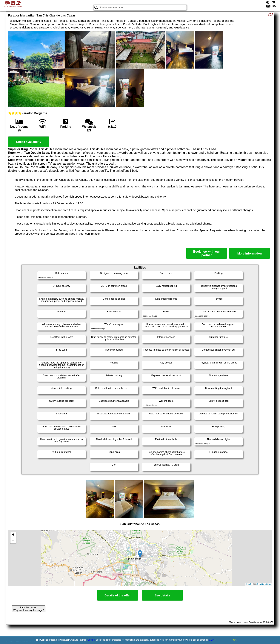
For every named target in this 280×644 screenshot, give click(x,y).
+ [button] (13, 535)
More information (250, 253)
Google (91, 640)
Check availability (29, 142)
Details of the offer (118, 595)
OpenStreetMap (264, 584)
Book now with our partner (206, 253)
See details (162, 595)
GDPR (212, 640)
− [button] (13, 541)
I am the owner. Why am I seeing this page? (29, 609)
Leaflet (249, 584)
